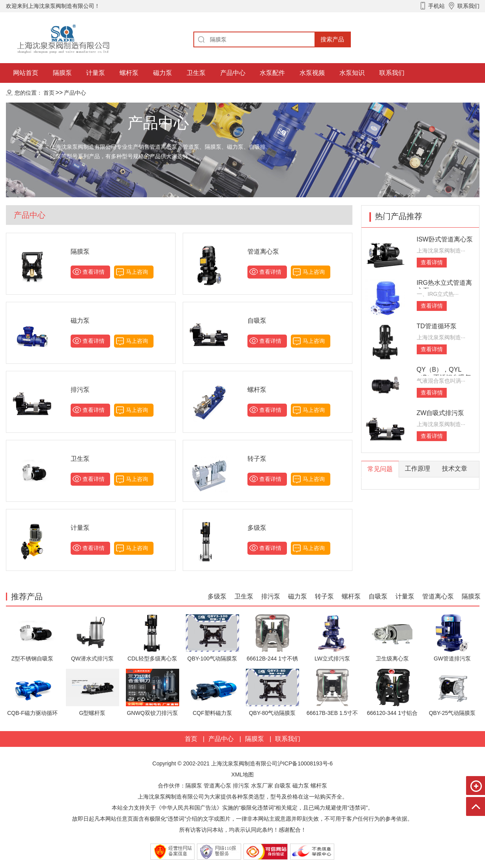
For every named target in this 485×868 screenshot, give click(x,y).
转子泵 (257, 459)
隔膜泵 (62, 73)
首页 (49, 93)
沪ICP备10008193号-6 (305, 763)
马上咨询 (137, 272)
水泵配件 (272, 73)
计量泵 (96, 73)
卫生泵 (196, 73)
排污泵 (80, 390)
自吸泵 (257, 321)
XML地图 (242, 774)
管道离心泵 (263, 252)
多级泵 (257, 528)
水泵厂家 (262, 786)
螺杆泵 (129, 73)
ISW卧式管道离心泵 (445, 239)
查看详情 (94, 272)
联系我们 (392, 73)
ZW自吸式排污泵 (441, 413)
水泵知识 (352, 73)
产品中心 (233, 73)
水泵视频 (312, 73)
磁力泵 (163, 73)
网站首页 (26, 73)
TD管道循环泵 (437, 326)
